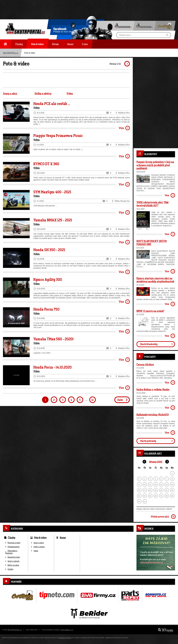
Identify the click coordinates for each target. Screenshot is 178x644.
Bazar (63, 537)
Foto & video (40, 537)
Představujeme (13, 547)
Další (120, 400)
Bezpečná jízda (14, 557)
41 (92, 400)
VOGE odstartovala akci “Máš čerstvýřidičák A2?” (152, 204)
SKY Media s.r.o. (67, 630)
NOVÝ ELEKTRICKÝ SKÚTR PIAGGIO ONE (152, 243)
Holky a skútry (43, 93)
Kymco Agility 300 (48, 279)
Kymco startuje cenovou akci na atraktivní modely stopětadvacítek (155, 280)
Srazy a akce (10, 93)
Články (12, 537)
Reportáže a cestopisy (11, 552)
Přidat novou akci (160, 517)
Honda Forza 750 (46, 309)
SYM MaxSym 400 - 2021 (52, 192)
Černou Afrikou (145, 364)
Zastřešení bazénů (65, 638)
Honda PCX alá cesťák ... (52, 104)
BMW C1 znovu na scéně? (150, 311)
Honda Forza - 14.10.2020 (53, 367)
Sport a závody (13, 561)
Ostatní (10, 569)
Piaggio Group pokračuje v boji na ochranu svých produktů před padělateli (155, 165)
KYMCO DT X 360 (46, 164)
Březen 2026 (156, 462)
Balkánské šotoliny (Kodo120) (153, 414)
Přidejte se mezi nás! (63, 30)
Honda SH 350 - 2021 (49, 250)
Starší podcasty (148, 441)
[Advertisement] (89, 7)
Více (121, 128)
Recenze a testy (14, 543)
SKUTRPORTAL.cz (15, 630)
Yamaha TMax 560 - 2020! (53, 339)
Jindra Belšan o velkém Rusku (153, 389)
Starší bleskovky (149, 344)
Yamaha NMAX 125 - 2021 (53, 220)
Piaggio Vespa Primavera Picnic (58, 136)
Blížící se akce (13, 565)
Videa (70, 93)
